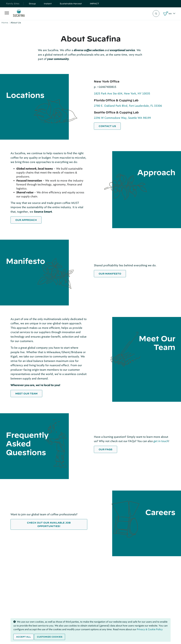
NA (170, 14)
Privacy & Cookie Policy (150, 629)
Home (5, 23)
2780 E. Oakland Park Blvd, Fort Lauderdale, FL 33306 (128, 106)
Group (32, 4)
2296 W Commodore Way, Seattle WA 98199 (122, 118)
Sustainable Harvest (71, 4)
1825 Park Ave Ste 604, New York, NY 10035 (122, 93)
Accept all (24, 637)
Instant (48, 4)
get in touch (161, 441)
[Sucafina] (19, 14)
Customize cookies (50, 637)
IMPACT (94, 4)
